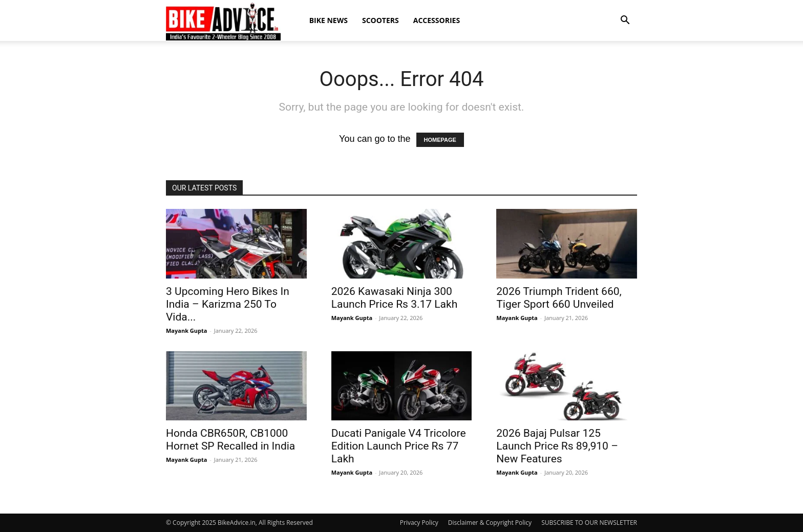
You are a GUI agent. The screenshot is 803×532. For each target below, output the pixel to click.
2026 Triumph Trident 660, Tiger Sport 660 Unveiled (559, 298)
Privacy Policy (419, 523)
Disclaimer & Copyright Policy (490, 523)
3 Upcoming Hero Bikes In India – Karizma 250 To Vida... (228, 304)
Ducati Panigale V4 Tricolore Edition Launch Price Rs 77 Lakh (399, 446)
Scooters (381, 20)
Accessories (437, 20)
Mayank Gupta (186, 331)
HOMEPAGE (440, 140)
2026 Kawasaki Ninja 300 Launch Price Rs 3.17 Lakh (395, 298)
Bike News (329, 20)
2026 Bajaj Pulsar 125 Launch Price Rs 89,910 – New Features (557, 446)
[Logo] (223, 21)
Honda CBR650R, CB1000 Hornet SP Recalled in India (230, 440)
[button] (625, 20)
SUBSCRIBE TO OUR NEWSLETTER (589, 523)
